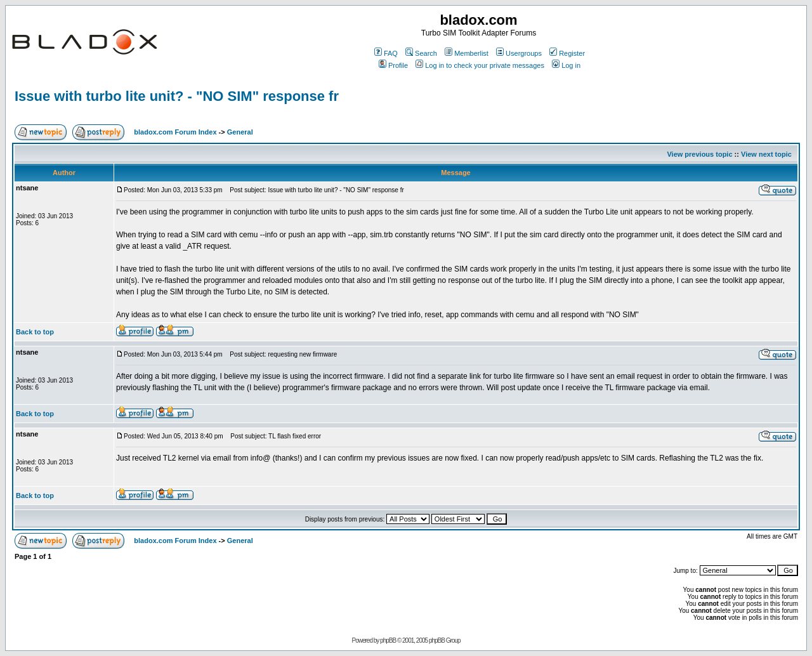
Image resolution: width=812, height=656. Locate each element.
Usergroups (519, 53)
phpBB (388, 640)
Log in (566, 65)
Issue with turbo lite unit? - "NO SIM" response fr (177, 96)
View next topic (766, 154)
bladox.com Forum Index (175, 132)
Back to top (35, 332)
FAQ (386, 53)
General (240, 132)
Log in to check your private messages (480, 65)
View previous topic (699, 154)
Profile (393, 65)
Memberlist (467, 53)
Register (567, 53)
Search (421, 53)
